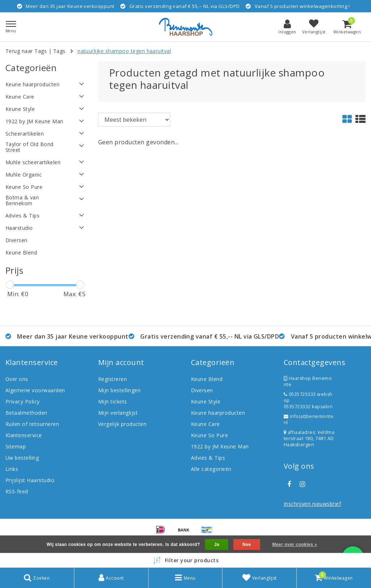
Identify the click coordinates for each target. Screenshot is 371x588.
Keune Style (206, 401)
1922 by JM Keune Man (220, 446)
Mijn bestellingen (119, 390)
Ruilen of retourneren (32, 424)
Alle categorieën (211, 469)
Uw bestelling (22, 458)
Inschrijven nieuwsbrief (312, 504)
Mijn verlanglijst (118, 413)
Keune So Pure (209, 435)
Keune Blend (207, 379)
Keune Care (205, 424)
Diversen (202, 390)
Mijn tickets (113, 401)
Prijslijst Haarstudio (30, 480)
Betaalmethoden (26, 413)
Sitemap (16, 446)
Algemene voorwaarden (35, 390)
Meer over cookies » (295, 544)
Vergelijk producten (122, 424)
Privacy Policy (23, 401)
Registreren (112, 379)
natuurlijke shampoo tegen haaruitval (124, 51)
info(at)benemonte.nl (309, 419)
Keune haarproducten (218, 413)
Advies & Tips (208, 458)
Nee (247, 544)
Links (12, 469)
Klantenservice (24, 435)
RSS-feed (17, 491)
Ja (217, 544)
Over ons (17, 379)
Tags (59, 51)
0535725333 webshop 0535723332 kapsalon (308, 400)
